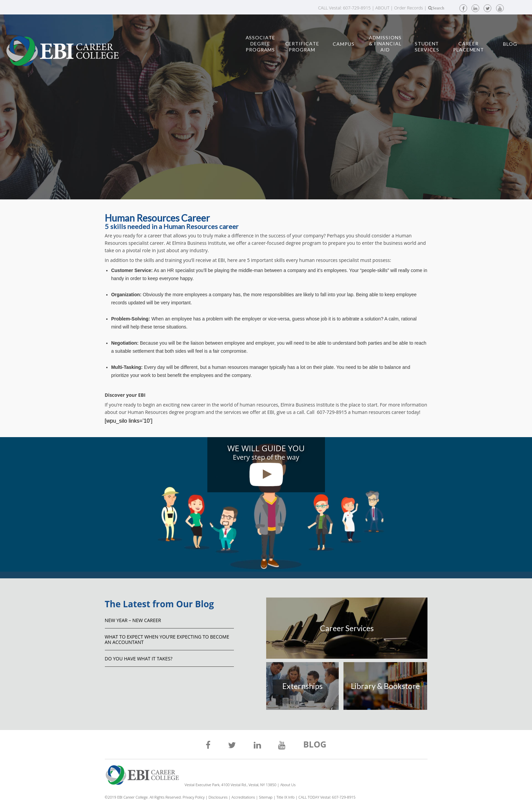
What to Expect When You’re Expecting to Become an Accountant (167, 639)
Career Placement (468, 47)
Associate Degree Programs (260, 44)
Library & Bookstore (385, 686)
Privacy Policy (193, 797)
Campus (343, 44)
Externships (302, 686)
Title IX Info (286, 797)
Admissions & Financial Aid (385, 44)
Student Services (427, 47)
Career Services (347, 628)
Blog (510, 44)
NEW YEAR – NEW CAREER (133, 620)
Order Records (409, 8)
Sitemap (266, 797)
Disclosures (218, 797)
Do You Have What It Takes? (139, 659)
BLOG (315, 745)
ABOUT (382, 8)
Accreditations (243, 797)
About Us (288, 785)
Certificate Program (302, 47)
